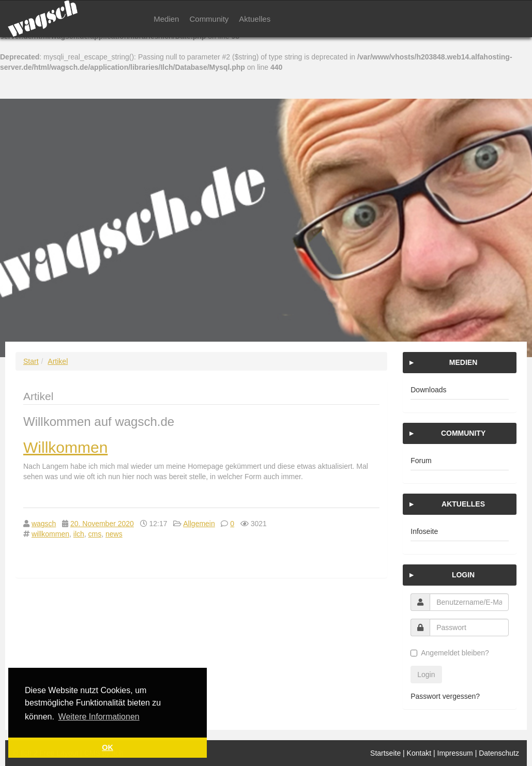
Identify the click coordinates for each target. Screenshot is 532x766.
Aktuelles (255, 19)
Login (426, 675)
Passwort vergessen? (445, 696)
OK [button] (108, 747)
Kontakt (419, 753)
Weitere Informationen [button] (99, 717)
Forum (421, 461)
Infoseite (424, 531)
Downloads (428, 390)
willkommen (50, 534)
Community (209, 19)
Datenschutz (499, 753)
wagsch (44, 524)
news (114, 534)
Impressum (455, 753)
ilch (79, 534)
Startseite (385, 753)
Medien (166, 19)
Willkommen (65, 447)
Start (31, 361)
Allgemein (199, 524)
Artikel (58, 361)
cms (95, 534)
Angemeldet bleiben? (450, 653)
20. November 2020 (102, 524)
